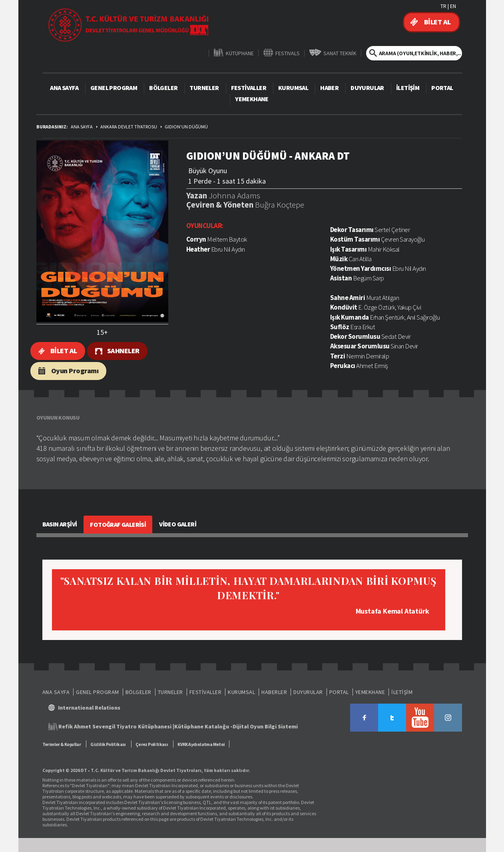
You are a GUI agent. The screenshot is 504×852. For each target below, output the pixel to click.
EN (453, 6)
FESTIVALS (288, 53)
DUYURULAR (367, 88)
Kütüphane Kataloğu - (203, 726)
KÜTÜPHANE (240, 53)
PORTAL (442, 88)
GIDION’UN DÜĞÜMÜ (186, 127)
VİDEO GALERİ (178, 524)
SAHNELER (123, 351)
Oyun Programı (75, 371)
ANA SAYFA (64, 88)
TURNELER (204, 88)
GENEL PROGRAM (114, 88)
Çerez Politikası (152, 744)
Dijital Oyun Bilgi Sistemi (265, 726)
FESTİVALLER (249, 88)
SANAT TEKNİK (340, 53)
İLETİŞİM (408, 88)
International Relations (89, 708)
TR (443, 6)
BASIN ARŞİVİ (60, 524)
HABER (329, 88)
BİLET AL (437, 22)
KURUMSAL (293, 88)
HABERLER (274, 692)
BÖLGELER (163, 88)
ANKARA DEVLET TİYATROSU (129, 127)
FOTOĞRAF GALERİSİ (118, 524)
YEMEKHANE (252, 99)
